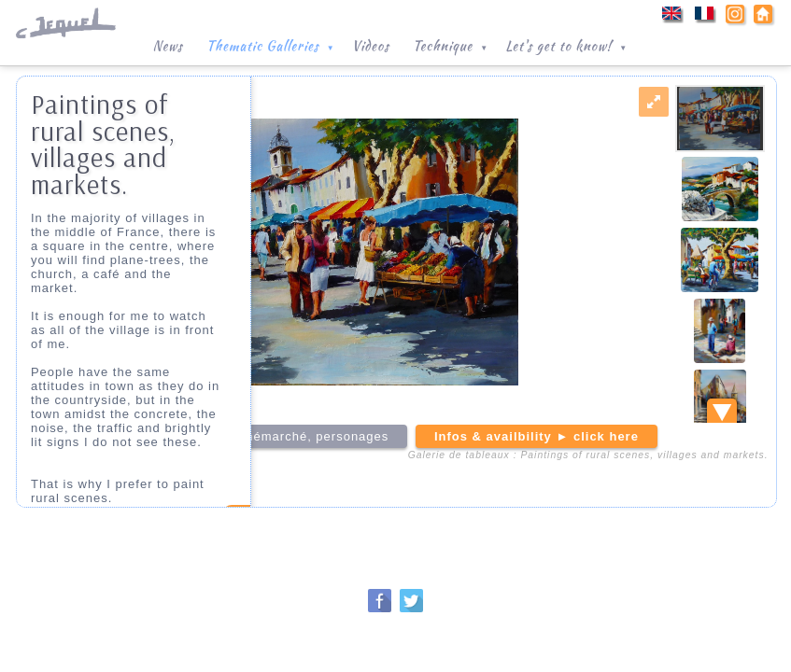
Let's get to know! (568, 44)
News (167, 46)
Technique (452, 44)
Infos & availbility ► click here (537, 436)
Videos (371, 46)
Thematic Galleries (272, 44)
